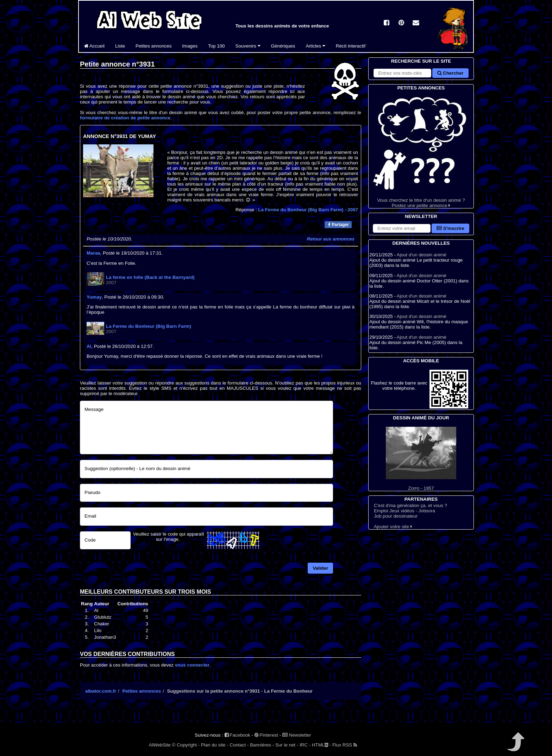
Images (190, 46)
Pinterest (266, 735)
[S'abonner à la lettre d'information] (402, 228)
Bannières (261, 745)
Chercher (450, 73)
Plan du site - (215, 745)
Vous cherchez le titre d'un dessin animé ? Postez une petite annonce (421, 150)
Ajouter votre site (393, 527)
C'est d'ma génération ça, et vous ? (410, 505)
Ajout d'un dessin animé (422, 255)
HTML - (321, 745)
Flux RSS (345, 745)
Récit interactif (351, 46)
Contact (238, 745)
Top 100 (216, 46)
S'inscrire (450, 228)
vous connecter (192, 665)
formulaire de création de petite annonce (125, 118)
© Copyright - (186, 745)
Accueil (94, 46)
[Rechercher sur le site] (402, 73)
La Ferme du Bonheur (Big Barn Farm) (308, 210)
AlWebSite (160, 745)
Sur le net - (287, 745)
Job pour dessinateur (396, 516)
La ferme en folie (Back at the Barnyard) (150, 277)
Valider (320, 568)
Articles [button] (315, 46)
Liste (120, 46)
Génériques (283, 46)
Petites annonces (153, 46)
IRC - (305, 745)
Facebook (237, 735)
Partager (338, 225)
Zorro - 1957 (421, 459)
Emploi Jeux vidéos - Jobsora (404, 511)
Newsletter (297, 735)
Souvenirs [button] (248, 46)
